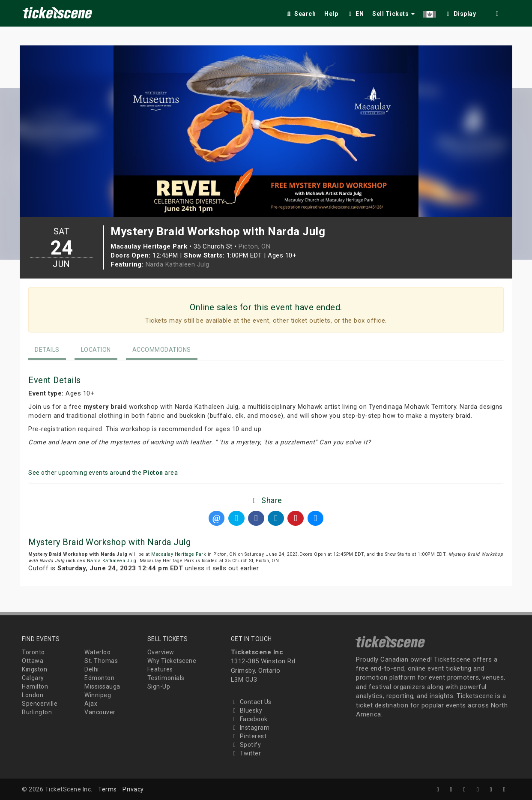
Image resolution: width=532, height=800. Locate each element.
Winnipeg (98, 695)
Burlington (37, 712)
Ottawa (33, 661)
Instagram (250, 728)
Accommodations (162, 350)
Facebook (249, 719)
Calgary (33, 678)
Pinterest (249, 736)
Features (160, 669)
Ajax (91, 704)
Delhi (92, 669)
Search (300, 14)
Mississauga (102, 686)
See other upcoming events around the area (103, 473)
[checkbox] (460, 12)
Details (47, 350)
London (33, 695)
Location (96, 350)
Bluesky (247, 710)
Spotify (246, 745)
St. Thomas (101, 661)
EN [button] (355, 14)
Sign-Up (159, 686)
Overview (161, 652)
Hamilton (35, 686)
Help (331, 14)
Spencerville (40, 704)
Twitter (246, 753)
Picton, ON (254, 246)
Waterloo (97, 652)
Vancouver (100, 712)
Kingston (34, 669)
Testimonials (166, 678)
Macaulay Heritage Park (179, 554)
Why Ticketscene (172, 661)
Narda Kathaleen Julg (178, 264)
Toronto (33, 652)
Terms (108, 789)
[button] (430, 12)
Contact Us (251, 702)
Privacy (133, 789)
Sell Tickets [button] (393, 14)
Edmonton (99, 678)
